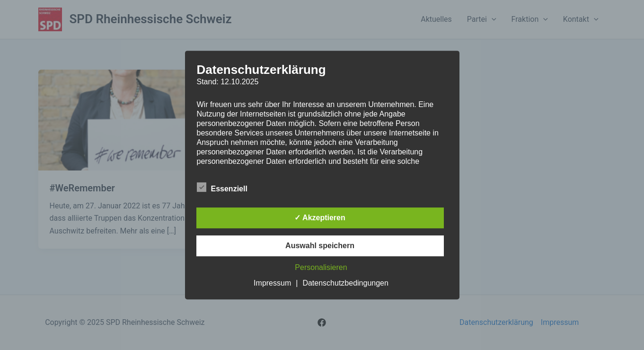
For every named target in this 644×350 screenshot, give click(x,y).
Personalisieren (321, 267)
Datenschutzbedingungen (345, 283)
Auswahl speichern (320, 246)
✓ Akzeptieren (320, 218)
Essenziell (222, 187)
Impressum (272, 283)
